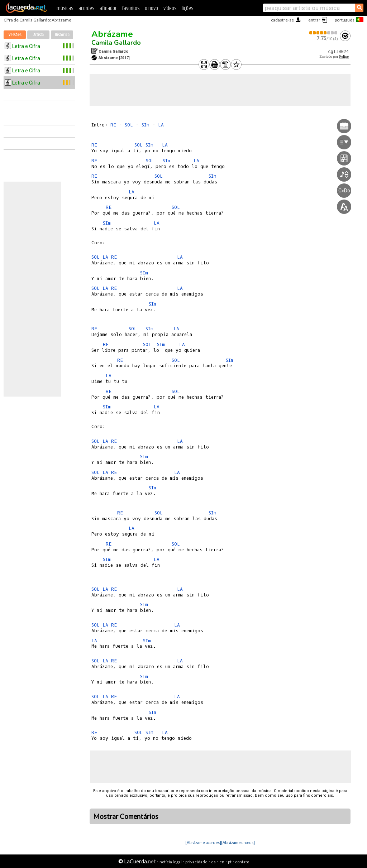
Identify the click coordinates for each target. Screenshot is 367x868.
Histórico (62, 35)
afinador (108, 8)
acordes (86, 8)
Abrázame (112, 34)
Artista (39, 35)
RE (113, 125)
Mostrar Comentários (126, 816)
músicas (65, 8)
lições (187, 8)
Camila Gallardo (116, 43)
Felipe (344, 56)
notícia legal (171, 862)
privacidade (196, 862)
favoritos (131, 8)
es (213, 862)
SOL (129, 125)
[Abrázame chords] (238, 842)
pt (230, 862)
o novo (151, 8)
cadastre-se (282, 20)
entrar (314, 20)
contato (242, 862)
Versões (15, 35)
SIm (146, 125)
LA (161, 125)
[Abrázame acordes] (203, 842)
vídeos (170, 8)
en (222, 862)
